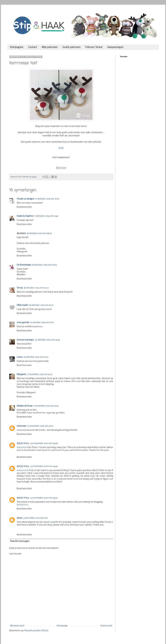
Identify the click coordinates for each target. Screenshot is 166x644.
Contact (33, 47)
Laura (20, 357)
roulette (54, 522)
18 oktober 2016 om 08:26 (39, 233)
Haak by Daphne (25, 216)
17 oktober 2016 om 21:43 (46, 216)
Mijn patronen (50, 47)
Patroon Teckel (94, 47)
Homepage (62, 626)
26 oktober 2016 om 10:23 (36, 357)
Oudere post (106, 626)
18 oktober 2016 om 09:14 (44, 265)
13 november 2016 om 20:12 (40, 426)
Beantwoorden (24, 207)
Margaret (21, 374)
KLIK (61, 148)
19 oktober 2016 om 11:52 (42, 323)
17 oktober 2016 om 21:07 (47, 199)
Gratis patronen (72, 47)
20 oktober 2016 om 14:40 (47, 340)
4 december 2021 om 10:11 (36, 518)
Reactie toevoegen (20, 541)
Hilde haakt (22, 305)
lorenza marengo (25, 340)
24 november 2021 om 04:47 (44, 498)
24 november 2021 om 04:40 (44, 443)
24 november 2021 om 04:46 (44, 466)
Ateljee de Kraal (25, 406)
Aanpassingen (115, 47)
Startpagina (16, 47)
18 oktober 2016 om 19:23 (41, 305)
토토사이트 (22, 448)
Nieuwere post (17, 626)
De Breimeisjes (24, 265)
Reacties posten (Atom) (36, 631)
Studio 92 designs (25, 199)
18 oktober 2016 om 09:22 (36, 288)
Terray (20, 288)
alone (20, 518)
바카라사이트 (23, 470)
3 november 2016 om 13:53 (46, 406)
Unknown (22, 426)
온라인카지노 (23, 505)
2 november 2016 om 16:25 (40, 374)
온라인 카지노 (23, 443)
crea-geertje (23, 323)
